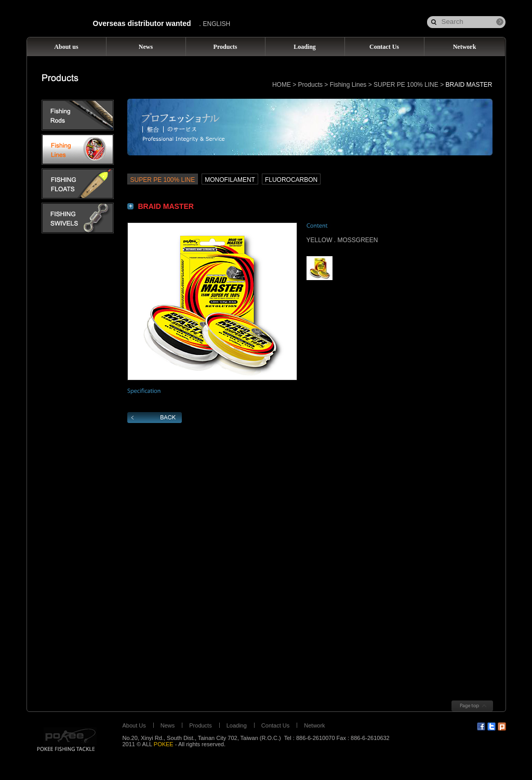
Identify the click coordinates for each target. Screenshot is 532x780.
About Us (134, 725)
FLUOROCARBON (291, 180)
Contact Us (275, 725)
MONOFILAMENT (230, 180)
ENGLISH (217, 24)
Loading (237, 725)
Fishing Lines (348, 85)
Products (310, 85)
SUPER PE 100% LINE (406, 85)
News (168, 725)
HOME (282, 85)
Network (314, 725)
